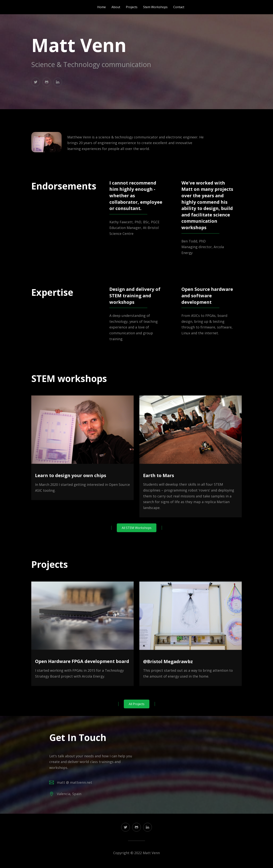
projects (132, 7)
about (116, 7)
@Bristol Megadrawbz (168, 661)
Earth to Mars (159, 475)
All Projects (137, 704)
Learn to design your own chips (71, 475)
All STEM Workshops (137, 528)
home (102, 7)
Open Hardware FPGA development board (82, 661)
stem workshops (155, 7)
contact (179, 7)
